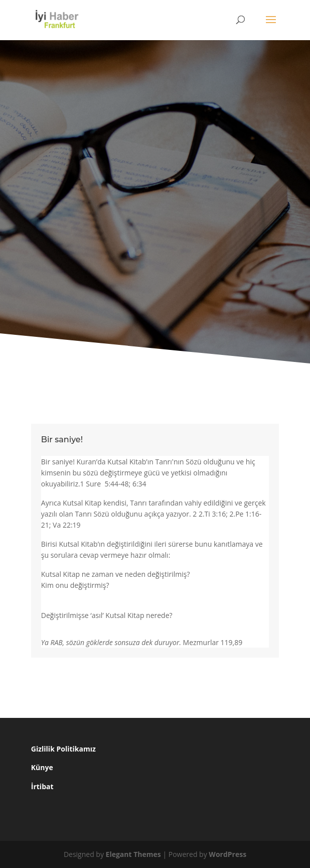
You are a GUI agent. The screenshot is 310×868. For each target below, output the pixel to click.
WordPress (227, 854)
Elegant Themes (133, 854)
